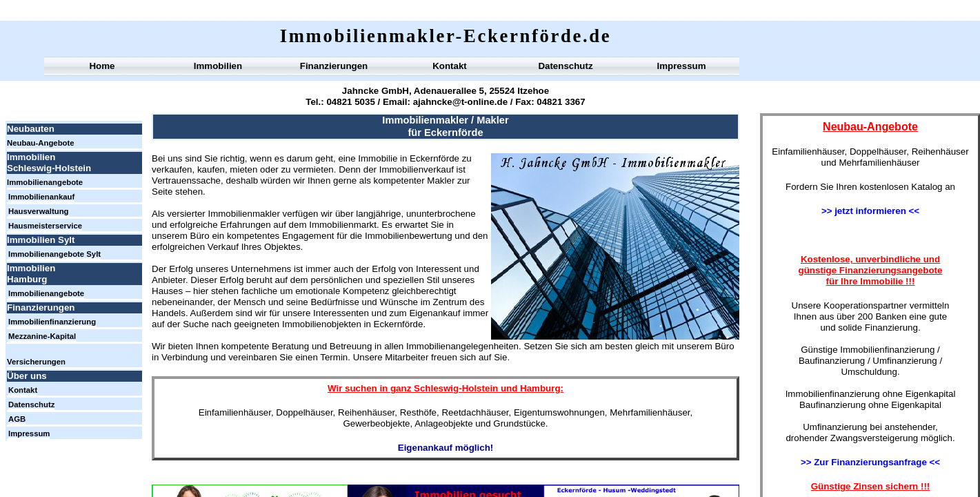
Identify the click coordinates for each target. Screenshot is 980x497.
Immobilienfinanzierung (52, 322)
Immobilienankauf (41, 197)
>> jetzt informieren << (870, 211)
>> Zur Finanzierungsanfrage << (870, 462)
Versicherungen (36, 362)
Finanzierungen (334, 66)
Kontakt (450, 66)
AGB (17, 419)
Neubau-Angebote (41, 143)
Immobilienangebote (45, 182)
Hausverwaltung (39, 211)
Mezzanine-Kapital (42, 336)
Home (102, 66)
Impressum (681, 66)
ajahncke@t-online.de (460, 102)
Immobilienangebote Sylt (54, 254)
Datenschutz (565, 66)
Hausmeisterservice (45, 226)
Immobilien (218, 66)
